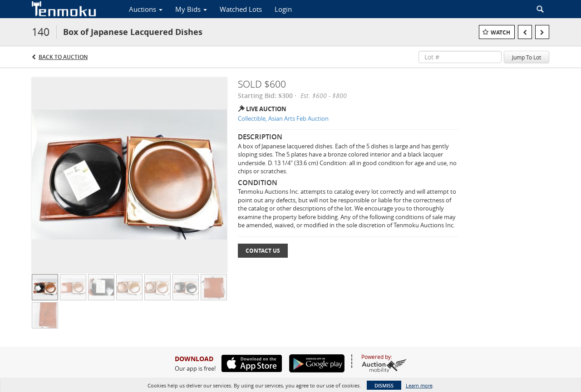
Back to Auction (63, 57)
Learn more (419, 385)
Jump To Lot (527, 57)
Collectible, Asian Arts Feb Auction (283, 118)
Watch (500, 32)
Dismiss (384, 385)
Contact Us (263, 251)
